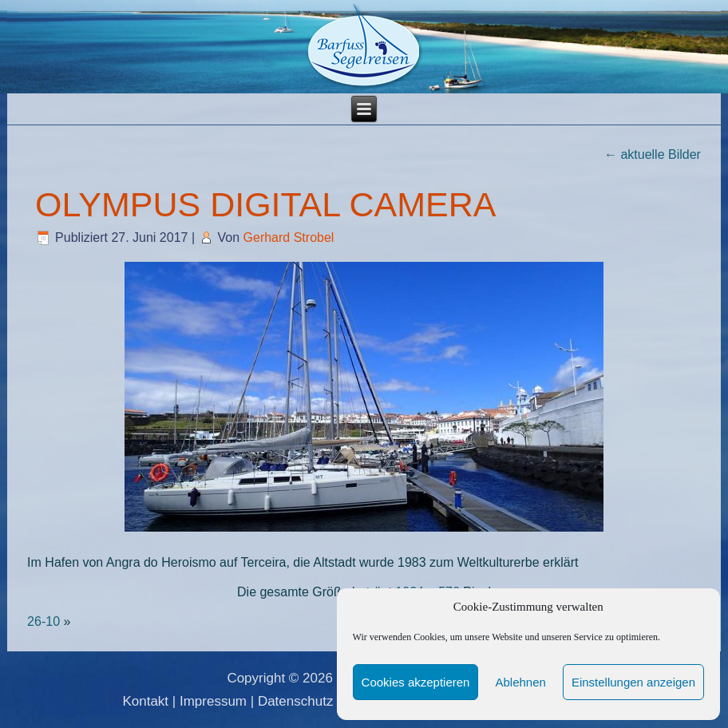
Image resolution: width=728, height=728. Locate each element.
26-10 (44, 621)
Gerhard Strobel (289, 237)
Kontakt (145, 701)
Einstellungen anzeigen (633, 682)
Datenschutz (296, 701)
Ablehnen (520, 682)
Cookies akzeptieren (416, 682)
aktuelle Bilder (653, 154)
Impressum (213, 701)
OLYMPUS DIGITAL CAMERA (265, 204)
